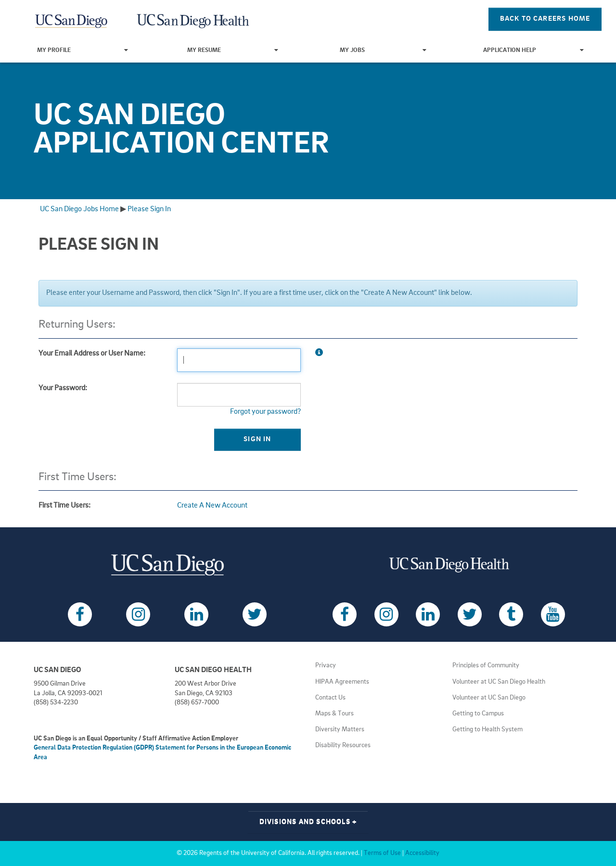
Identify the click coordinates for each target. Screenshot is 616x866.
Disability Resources (343, 745)
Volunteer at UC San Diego (489, 698)
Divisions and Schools (308, 822)
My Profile (83, 50)
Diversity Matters (340, 730)
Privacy (326, 666)
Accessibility (422, 853)
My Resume (233, 50)
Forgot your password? (265, 412)
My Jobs (383, 50)
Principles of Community (486, 666)
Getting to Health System (488, 730)
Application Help (533, 50)
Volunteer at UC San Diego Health (499, 682)
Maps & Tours (334, 714)
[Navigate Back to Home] (72, 19)
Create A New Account (212, 506)
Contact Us (330, 698)
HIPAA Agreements (342, 682)
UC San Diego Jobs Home (79, 209)
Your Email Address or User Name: (92, 354)
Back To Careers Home (545, 19)
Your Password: (63, 388)
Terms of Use (382, 853)
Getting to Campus (478, 714)
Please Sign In (149, 209)
